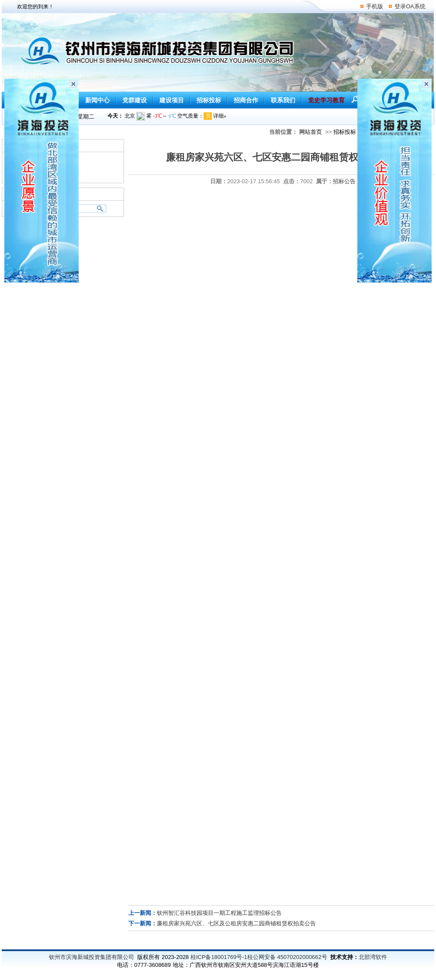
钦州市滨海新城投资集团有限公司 (92, 957)
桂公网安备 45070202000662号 (287, 957)
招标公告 (344, 181)
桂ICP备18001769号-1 (219, 957)
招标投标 (345, 132)
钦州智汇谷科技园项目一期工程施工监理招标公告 (219, 913)
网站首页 (311, 132)
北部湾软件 (373, 957)
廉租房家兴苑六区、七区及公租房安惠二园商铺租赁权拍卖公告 (236, 923)
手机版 (375, 6)
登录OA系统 (410, 6)
